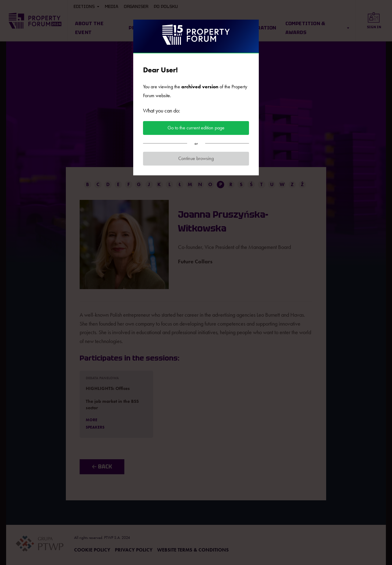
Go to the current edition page (196, 128)
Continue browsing (196, 158)
